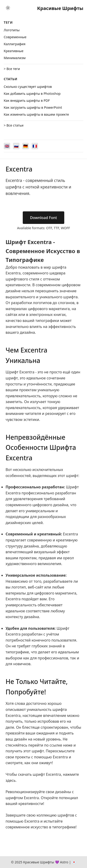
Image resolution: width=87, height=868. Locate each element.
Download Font (44, 218)
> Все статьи (14, 125)
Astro (64, 862)
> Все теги (12, 69)
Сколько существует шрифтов (28, 87)
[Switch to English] (7, 146)
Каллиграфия (15, 44)
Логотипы (12, 30)
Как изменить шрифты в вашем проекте (36, 114)
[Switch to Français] (35, 146)
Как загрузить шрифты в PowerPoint (33, 107)
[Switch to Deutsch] (26, 146)
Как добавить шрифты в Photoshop (32, 94)
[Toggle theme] (8, 8)
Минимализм (15, 58)
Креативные (14, 51)
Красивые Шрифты (60, 8)
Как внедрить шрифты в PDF (27, 100)
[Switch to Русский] (16, 146)
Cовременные (15, 37)
